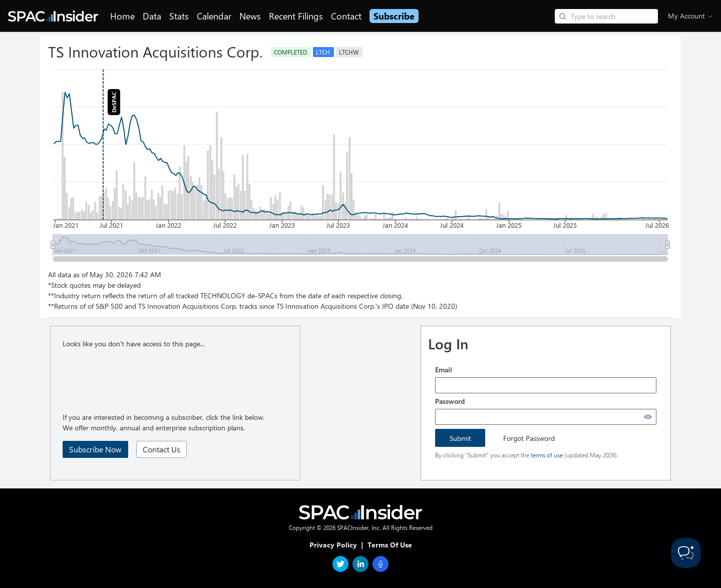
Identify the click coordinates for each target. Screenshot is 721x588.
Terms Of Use (390, 545)
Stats (179, 16)
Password (450, 401)
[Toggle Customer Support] (686, 553)
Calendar (214, 16)
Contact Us (161, 449)
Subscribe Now (95, 449)
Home (122, 16)
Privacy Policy (333, 545)
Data (152, 16)
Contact (346, 16)
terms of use (547, 455)
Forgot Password (529, 438)
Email (444, 370)
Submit (460, 438)
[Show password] (648, 417)
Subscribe (394, 16)
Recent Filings (296, 16)
